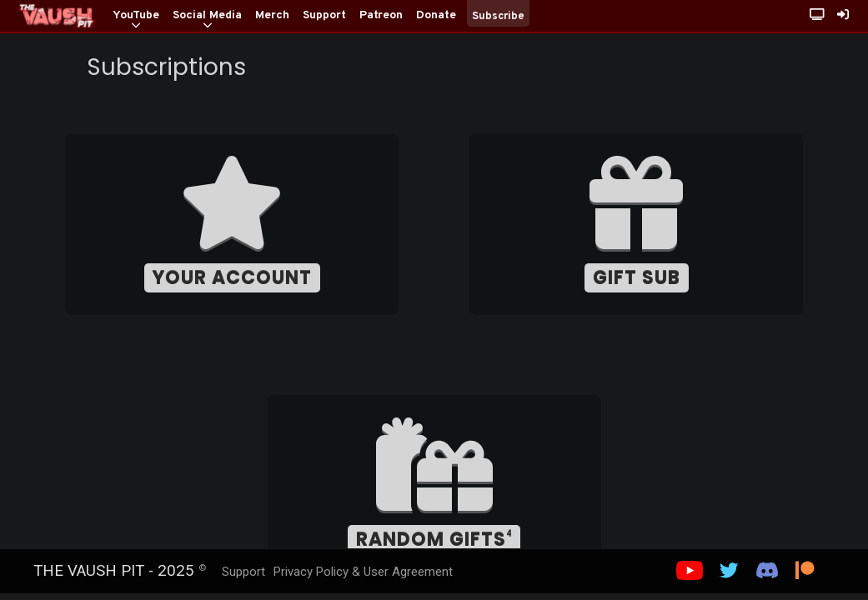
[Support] (324, 17)
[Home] (56, 16)
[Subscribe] (498, 31)
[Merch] (272, 17)
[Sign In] (843, 17)
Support (243, 572)
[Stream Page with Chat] (817, 17)
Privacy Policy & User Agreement (363, 572)
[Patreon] (381, 17)
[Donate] (436, 17)
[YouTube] (136, 17)
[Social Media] (207, 17)
